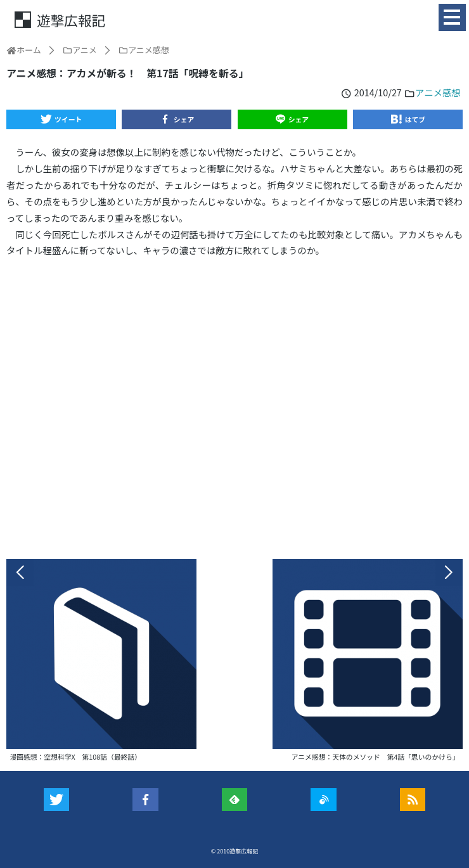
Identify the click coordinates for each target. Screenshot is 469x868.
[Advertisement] (234, 408)
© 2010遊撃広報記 (235, 851)
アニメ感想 (438, 92)
